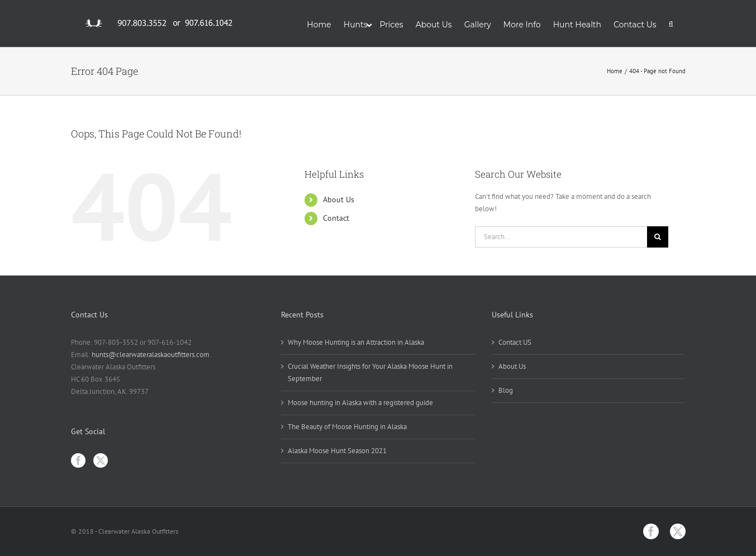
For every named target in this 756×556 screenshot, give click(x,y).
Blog (506, 390)
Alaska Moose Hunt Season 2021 (337, 451)
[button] (671, 23)
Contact (336, 218)
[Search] (658, 237)
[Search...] (561, 237)
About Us (339, 199)
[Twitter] (101, 460)
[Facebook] (78, 460)
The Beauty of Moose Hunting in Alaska (347, 427)
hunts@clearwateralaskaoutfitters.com (151, 355)
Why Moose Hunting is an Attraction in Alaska (356, 342)
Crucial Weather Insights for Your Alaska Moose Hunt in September (370, 372)
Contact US (515, 342)
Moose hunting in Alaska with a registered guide (360, 403)
